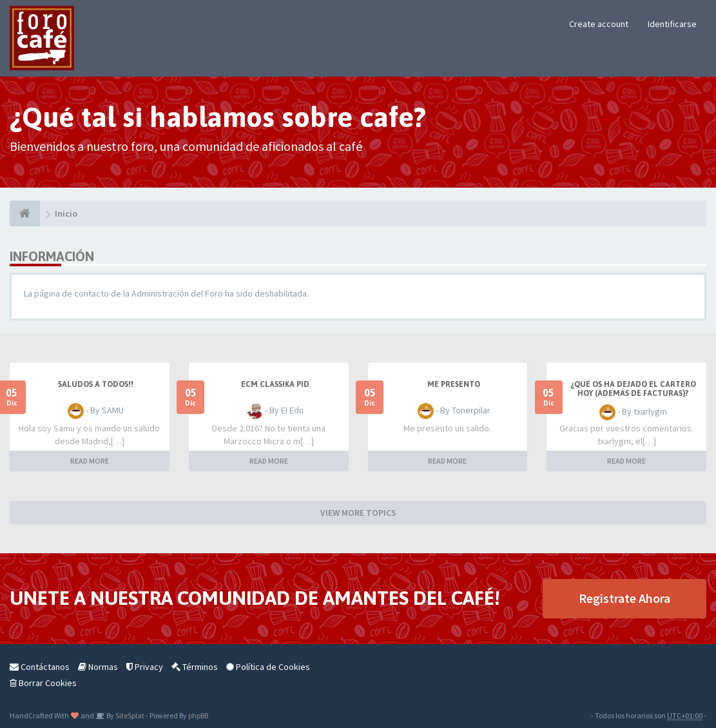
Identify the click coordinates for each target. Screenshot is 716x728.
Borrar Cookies (43, 683)
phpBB (198, 715)
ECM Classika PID (275, 384)
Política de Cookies (268, 667)
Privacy (145, 667)
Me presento (454, 384)
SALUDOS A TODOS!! (96, 384)
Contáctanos (40, 667)
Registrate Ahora (624, 598)
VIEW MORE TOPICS (358, 513)
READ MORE (90, 461)
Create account (599, 24)
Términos (195, 667)
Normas (98, 667)
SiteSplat (129, 715)
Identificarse (672, 24)
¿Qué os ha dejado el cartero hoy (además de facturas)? (633, 389)
